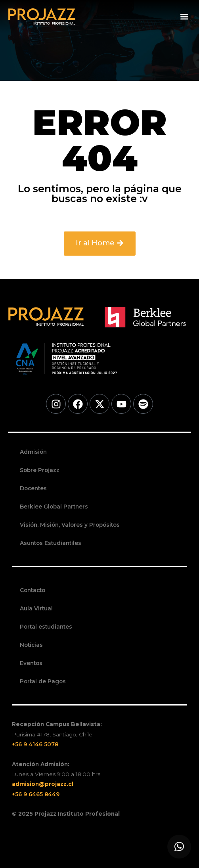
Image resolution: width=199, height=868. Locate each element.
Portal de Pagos (43, 681)
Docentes (33, 488)
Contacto (33, 590)
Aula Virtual (36, 608)
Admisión (33, 452)
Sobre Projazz (40, 470)
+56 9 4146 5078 (35, 744)
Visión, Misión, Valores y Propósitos (70, 525)
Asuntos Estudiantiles (51, 543)
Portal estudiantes (46, 627)
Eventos (31, 663)
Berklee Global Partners (54, 507)
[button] (185, 17)
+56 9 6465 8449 (36, 794)
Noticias (31, 645)
